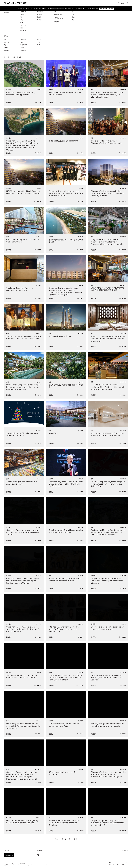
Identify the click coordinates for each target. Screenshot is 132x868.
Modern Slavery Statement (44, 865)
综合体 (22, 14)
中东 (73, 17)
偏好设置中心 (7, 865)
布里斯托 (6, 50)
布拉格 (39, 40)
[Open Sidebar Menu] (127, 3)
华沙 (39, 45)
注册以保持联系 (9, 855)
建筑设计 (40, 12)
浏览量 (19, 57)
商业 (22, 17)
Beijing (6, 48)
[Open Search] (119, 4)
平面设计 (40, 20)
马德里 (22, 48)
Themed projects (57, 22)
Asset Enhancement (58, 18)
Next (76, 839)
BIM (55, 12)
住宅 (22, 20)
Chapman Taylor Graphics (120, 863)
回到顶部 (125, 851)
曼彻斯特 (23, 50)
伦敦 (5, 40)
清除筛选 (6, 12)
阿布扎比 (6, 42)
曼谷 (5, 45)
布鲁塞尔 (23, 40)
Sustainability (58, 14)
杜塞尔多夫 (24, 45)
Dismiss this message (107, 9)
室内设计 (40, 14)
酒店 (22, 28)
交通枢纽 (23, 31)
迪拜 (22, 42)
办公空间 (23, 25)
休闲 (22, 23)
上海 (39, 42)
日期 (14, 57)
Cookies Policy (93, 9)
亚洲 (73, 14)
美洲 (73, 20)
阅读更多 (9, 103)
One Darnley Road (118, 865)
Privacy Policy (29, 865)
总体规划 (23, 12)
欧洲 (73, 12)
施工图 (39, 17)
